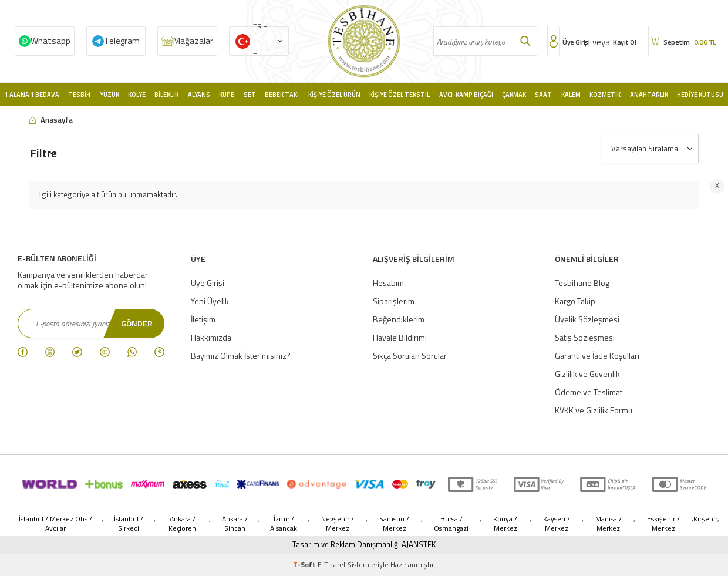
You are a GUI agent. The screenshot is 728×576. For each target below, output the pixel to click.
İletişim (203, 319)
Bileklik (166, 95)
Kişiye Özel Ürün (334, 95)
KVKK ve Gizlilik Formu (594, 410)
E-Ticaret (332, 565)
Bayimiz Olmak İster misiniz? (241, 356)
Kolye (137, 95)
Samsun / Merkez (394, 524)
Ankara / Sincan (235, 524)
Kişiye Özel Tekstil (400, 95)
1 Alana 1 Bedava (32, 95)
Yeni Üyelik (210, 301)
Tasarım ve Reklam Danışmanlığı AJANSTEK (364, 545)
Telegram (122, 41)
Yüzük (109, 95)
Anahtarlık (649, 95)
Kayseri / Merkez (557, 524)
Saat (543, 95)
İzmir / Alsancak (284, 524)
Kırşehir (705, 519)
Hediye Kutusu (700, 95)
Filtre (43, 153)
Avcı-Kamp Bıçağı (466, 95)
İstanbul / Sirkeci (129, 524)
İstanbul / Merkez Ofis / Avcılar (55, 524)
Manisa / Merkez (609, 524)
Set (250, 95)
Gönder (137, 323)
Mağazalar (193, 41)
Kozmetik (605, 95)
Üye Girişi (208, 283)
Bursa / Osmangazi (451, 524)
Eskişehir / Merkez (663, 524)
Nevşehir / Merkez (338, 524)
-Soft (305, 565)
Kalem (571, 95)
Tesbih (79, 95)
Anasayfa (51, 120)
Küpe (227, 95)
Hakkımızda (211, 337)
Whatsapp (50, 41)
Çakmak (514, 95)
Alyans (199, 95)
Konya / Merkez (505, 524)
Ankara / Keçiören (182, 524)
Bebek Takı (282, 95)
